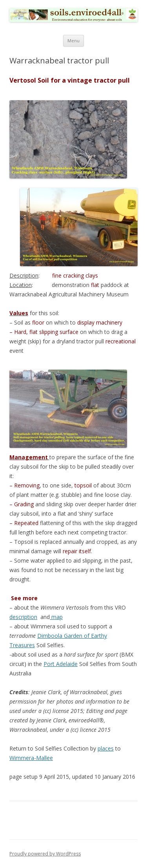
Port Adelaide (61, 664)
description (23, 617)
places (106, 748)
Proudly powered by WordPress (45, 854)
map (56, 617)
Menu (73, 41)
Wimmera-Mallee (31, 758)
